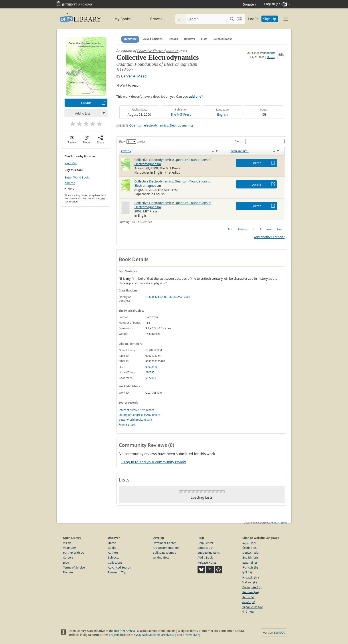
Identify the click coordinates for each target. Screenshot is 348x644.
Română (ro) (251, 592)
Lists (204, 39)
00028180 (151, 367)
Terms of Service (74, 567)
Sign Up (270, 19)
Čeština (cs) (250, 548)
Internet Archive (129, 410)
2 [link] (260, 229)
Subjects (113, 557)
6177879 (151, 378)
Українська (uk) (253, 607)
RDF (277, 522)
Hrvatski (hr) (251, 577)
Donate (250, 4)
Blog (66, 563)
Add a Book (205, 557)
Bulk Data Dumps (164, 553)
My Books (123, 19)
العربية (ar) (249, 543)
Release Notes (207, 563)
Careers (68, 557)
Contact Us (205, 548)
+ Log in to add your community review (153, 462)
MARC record (152, 415)
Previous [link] (243, 229)
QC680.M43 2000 (179, 297)
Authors (113, 553)
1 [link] (254, 229)
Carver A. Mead (134, 76)
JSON (284, 522)
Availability (240, 151)
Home (112, 543)
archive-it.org (192, 635)
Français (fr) (250, 567)
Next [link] (269, 229)
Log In (253, 19)
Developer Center (164, 543)
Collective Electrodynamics (158, 51)
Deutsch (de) (251, 553)
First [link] (230, 229)
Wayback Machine (148, 635)
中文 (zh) (248, 612)
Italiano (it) (250, 582)
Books (112, 548)
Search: (260, 141)
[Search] (207, 19)
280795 (150, 372)
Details (173, 39)
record (148, 420)
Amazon (70, 183)
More (71, 189)
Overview (130, 39)
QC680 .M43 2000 (156, 297)
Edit (281, 54)
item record (147, 410)
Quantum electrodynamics (149, 125)
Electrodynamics (181, 125)
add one (195, 96)
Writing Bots (161, 557)
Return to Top (117, 572)
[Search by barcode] (240, 19)
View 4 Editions (153, 39)
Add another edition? (269, 237)
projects (114, 635)
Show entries (132, 142)
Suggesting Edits (209, 553)
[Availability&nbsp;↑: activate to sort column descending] (256, 151)
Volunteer (70, 548)
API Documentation (166, 548)
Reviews (190, 39)
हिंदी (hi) (247, 572)
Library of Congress (131, 415)
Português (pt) (252, 587)
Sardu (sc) (249, 597)
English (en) (250, 557)
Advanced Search (119, 567)
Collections (115, 563)
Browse (152, 19)
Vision (67, 543)
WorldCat (71, 163)
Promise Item (127, 425)
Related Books (223, 39)
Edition (126, 151)
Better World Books (77, 177)
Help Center (206, 543)
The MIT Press (181, 114)
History (271, 57)
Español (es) (250, 563)
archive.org (169, 635)
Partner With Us (74, 553)
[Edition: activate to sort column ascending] (174, 151)
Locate (86, 103)
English (222, 114)
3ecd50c (279, 632)
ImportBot (269, 53)
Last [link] (280, 229)
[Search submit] (232, 19)
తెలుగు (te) (249, 602)
